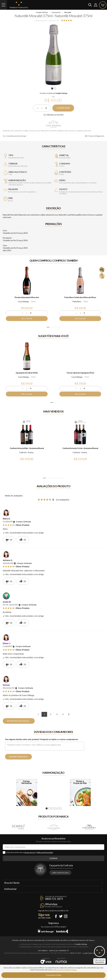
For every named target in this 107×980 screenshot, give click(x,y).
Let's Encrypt (45, 931)
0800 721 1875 (54, 899)
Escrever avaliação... (19, 721)
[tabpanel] (53, 55)
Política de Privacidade (45, 852)
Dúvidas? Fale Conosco (54, 907)
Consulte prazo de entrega (14, 136)
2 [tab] (55, 89)
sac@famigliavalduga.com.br (93, 953)
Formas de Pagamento (95, 136)
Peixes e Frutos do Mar (80, 792)
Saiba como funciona (60, 873)
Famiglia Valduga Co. (19, 5)
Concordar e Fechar (54, 975)
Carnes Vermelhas (27, 792)
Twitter (61, 916)
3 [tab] (55, 327)
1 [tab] (53, 89)
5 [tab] (59, 478)
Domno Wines (18, 827)
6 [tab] (62, 478)
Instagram (66, 916)
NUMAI (61, 962)
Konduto (62, 931)
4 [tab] (59, 327)
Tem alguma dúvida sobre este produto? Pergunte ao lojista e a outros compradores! (42, 739)
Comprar (63, 108)
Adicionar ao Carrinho (55, 115)
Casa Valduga (53, 124)
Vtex (46, 962)
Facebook (56, 916)
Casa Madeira (89, 827)
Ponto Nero (77, 302)
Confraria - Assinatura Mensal (27, 452)
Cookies (74, 970)
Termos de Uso (30, 852)
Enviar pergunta (18, 757)
